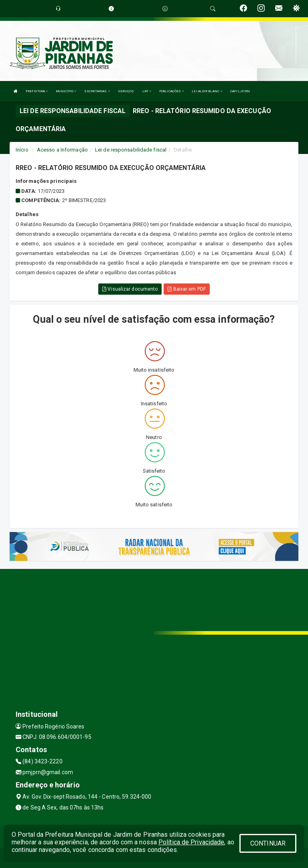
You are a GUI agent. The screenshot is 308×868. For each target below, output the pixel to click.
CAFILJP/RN (240, 91)
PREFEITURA (37, 91)
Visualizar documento (130, 289)
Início (22, 150)
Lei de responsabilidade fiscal (131, 150)
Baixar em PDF (187, 289)
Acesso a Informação (62, 150)
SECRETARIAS (97, 91)
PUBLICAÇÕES (171, 91)
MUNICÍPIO (66, 91)
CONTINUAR (268, 843)
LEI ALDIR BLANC (207, 91)
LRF (147, 91)
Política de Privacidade (191, 842)
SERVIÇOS (126, 91)
